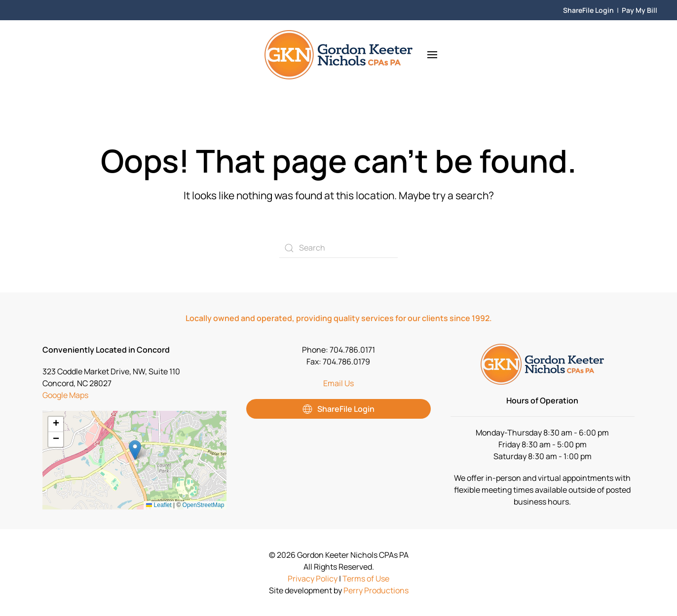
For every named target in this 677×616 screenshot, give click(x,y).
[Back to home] (338, 55)
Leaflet (159, 505)
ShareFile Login (588, 10)
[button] (432, 55)
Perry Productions (376, 590)
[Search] (338, 248)
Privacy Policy (313, 579)
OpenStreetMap (204, 505)
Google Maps (65, 395)
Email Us (338, 383)
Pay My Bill (639, 10)
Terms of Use (366, 579)
